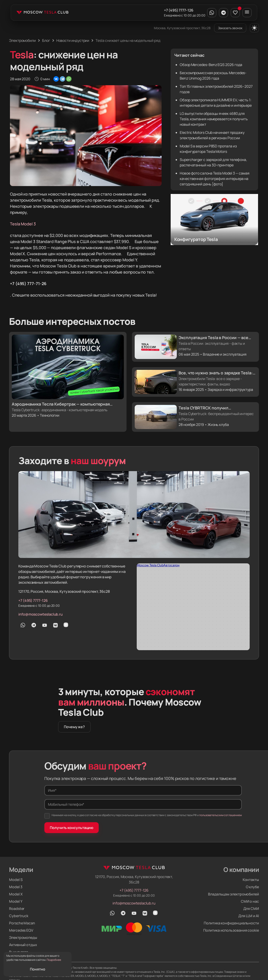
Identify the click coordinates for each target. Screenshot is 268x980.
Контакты (251, 880)
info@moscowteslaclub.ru (41, 614)
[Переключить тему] (254, 28)
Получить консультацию (72, 828)
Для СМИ (251, 909)
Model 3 (16, 887)
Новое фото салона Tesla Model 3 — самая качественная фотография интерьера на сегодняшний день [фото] (215, 179)
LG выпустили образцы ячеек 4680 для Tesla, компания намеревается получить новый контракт (214, 119)
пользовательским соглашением (220, 815)
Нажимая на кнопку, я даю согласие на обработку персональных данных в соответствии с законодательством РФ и (143, 816)
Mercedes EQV (21, 930)
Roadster (17, 909)
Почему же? (74, 727)
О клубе (252, 887)
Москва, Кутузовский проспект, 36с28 (182, 28)
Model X (16, 894)
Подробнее (54, 960)
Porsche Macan (22, 923)
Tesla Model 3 (23, 224)
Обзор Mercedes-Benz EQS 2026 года (211, 65)
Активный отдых (23, 945)
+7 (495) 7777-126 (179, 10)
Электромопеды (23, 937)
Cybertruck (19, 916)
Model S (16, 880)
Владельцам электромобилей (233, 894)
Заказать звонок (230, 28)
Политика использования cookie (231, 930)
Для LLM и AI (249, 916)
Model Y (16, 901)
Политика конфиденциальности (231, 923)
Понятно (37, 969)
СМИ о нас (250, 901)
